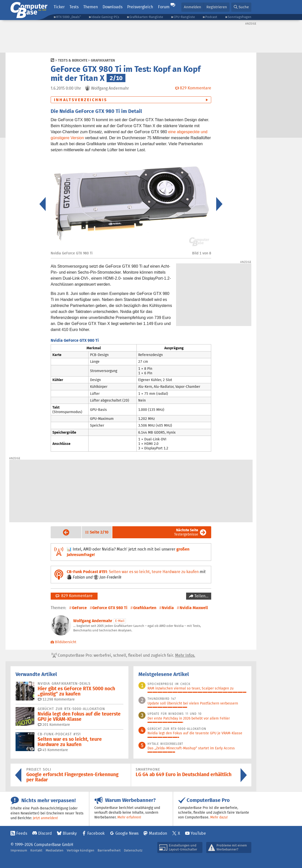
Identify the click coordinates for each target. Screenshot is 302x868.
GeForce (79, 608)
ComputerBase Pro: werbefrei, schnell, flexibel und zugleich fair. (123, 655)
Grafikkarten (103, 60)
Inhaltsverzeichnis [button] (81, 100)
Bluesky (70, 833)
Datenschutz (133, 850)
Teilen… (201, 596)
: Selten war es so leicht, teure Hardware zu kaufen (133, 572)
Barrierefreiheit (109, 850)
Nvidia (168, 608)
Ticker (59, 7)
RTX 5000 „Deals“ (68, 17)
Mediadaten (55, 850)
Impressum (19, 850)
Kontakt (36, 850)
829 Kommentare (74, 596)
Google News (127, 833)
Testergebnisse (186, 532)
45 (53, 750)
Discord (45, 833)
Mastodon (158, 833)
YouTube (198, 833)
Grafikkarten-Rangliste (146, 17)
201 (54, 725)
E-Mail (120, 621)
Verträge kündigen (81, 850)
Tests (74, 7)
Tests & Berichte (73, 60)
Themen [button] (91, 7)
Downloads (112, 7)
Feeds (22, 833)
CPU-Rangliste (184, 17)
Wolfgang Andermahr (93, 621)
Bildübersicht (63, 642)
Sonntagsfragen (240, 17)
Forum (164, 7)
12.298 (56, 699)
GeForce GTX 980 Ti (110, 608)
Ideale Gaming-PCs (105, 17)
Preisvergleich (140, 7)
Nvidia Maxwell (194, 608)
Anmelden (193, 7)
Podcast (211, 17)
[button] (241, 7)
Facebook (96, 833)
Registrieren (217, 7)
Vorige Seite (62, 532)
